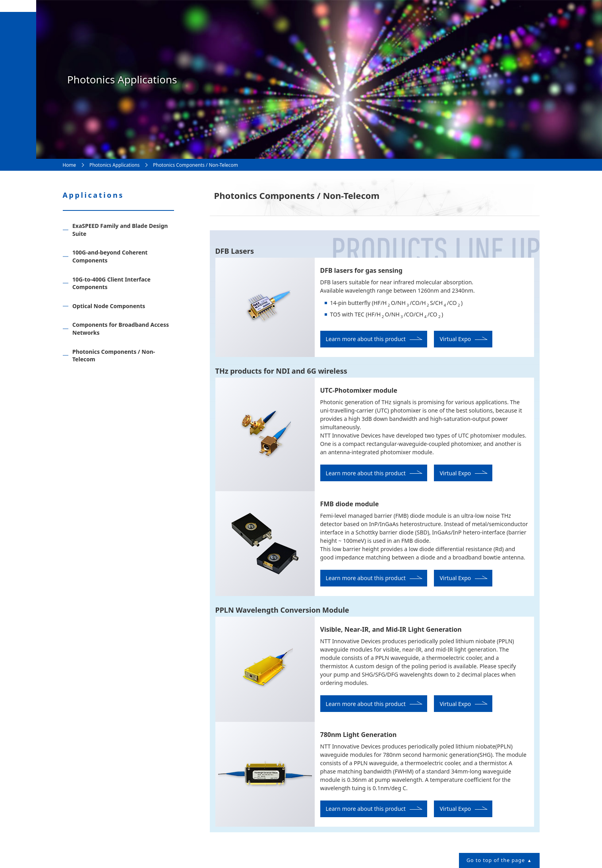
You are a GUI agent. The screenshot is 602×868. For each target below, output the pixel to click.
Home (70, 165)
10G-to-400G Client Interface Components (111, 283)
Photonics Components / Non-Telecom (114, 356)
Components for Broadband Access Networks (121, 329)
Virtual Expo (455, 339)
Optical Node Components (109, 306)
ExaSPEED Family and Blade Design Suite (120, 230)
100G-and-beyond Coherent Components (110, 256)
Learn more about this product (366, 339)
